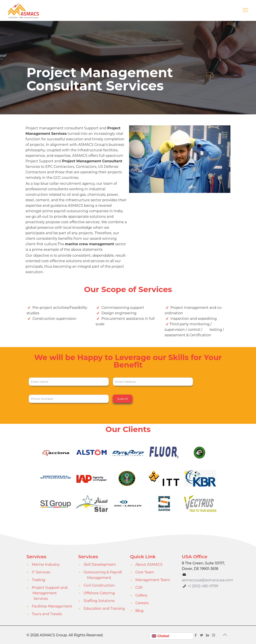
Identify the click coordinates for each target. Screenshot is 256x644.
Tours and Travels (47, 614)
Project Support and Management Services (50, 593)
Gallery (141, 595)
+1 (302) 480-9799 (203, 586)
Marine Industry (46, 564)
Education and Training (104, 608)
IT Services (41, 572)
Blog (139, 611)
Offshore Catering (99, 593)
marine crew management (90, 244)
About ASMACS (149, 564)
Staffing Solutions (99, 601)
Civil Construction (99, 585)
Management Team (153, 580)
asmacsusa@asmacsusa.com (207, 580)
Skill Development (100, 564)
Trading (38, 580)
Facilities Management (52, 606)
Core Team (145, 572)
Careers (142, 603)
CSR (139, 588)
